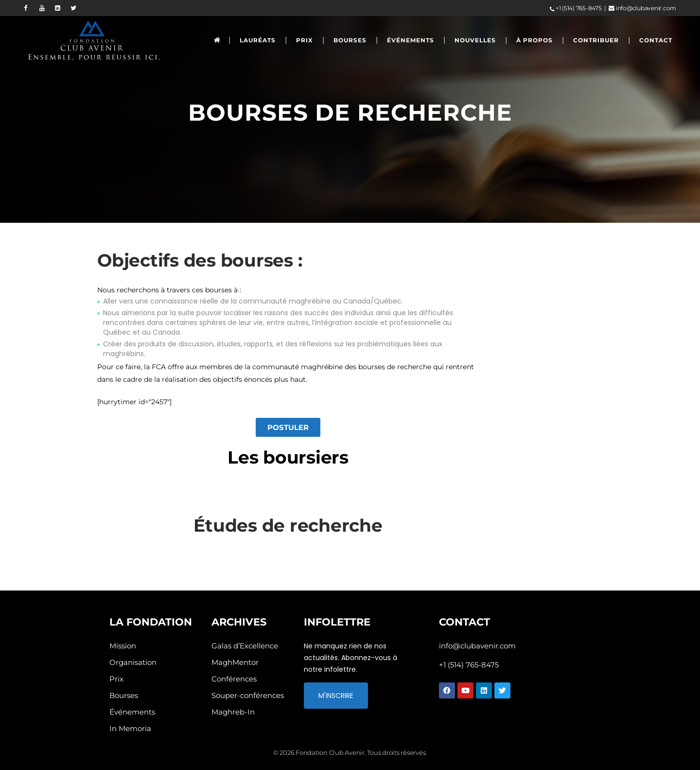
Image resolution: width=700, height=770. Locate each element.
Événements (132, 712)
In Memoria (130, 728)
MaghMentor (235, 662)
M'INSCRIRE (336, 696)
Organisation (133, 662)
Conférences (234, 679)
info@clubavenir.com (642, 8)
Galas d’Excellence (245, 646)
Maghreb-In (233, 712)
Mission (123, 646)
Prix (116, 679)
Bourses (124, 695)
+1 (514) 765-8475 (576, 8)
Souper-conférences (248, 695)
